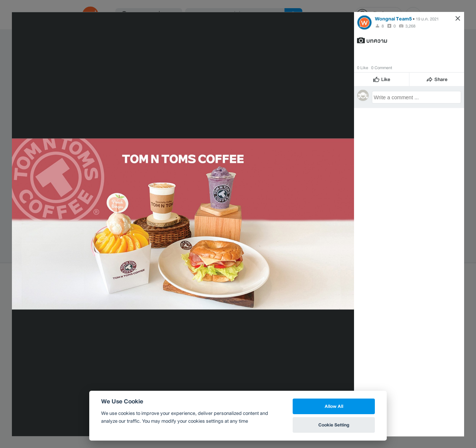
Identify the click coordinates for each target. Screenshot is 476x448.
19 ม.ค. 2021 (427, 19)
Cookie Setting (334, 425)
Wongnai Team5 (393, 18)
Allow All (334, 406)
